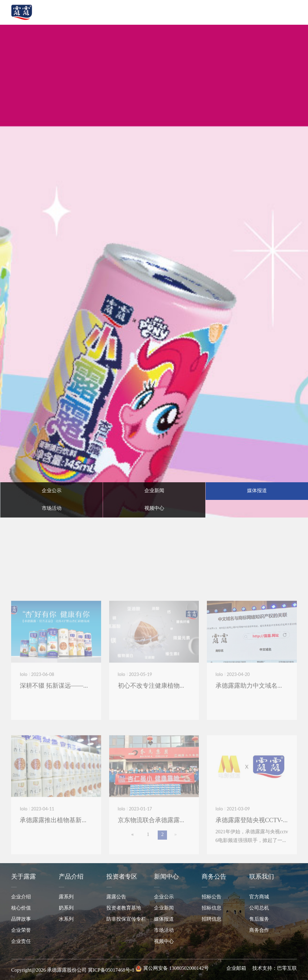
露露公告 (116, 897)
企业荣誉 (21, 930)
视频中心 (164, 942)
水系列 (66, 919)
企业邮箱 (236, 968)
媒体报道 (164, 919)
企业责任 (21, 942)
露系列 (66, 897)
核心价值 (21, 908)
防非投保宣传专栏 (126, 919)
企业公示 (164, 897)
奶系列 (66, 908)
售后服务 (259, 919)
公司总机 (259, 908)
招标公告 (212, 897)
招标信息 (212, 908)
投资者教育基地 (124, 908)
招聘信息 (212, 919)
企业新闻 (164, 908)
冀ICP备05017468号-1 (111, 970)
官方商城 (259, 897)
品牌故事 (21, 919)
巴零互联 (287, 968)
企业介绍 (21, 897)
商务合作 (259, 930)
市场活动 (164, 930)
